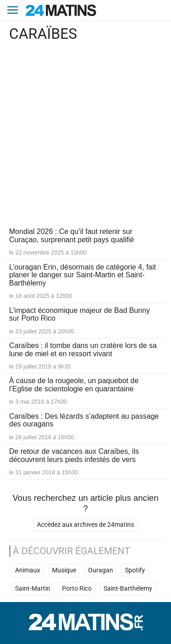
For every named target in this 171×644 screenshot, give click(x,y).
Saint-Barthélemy (128, 589)
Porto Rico (77, 589)
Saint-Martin (33, 589)
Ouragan (101, 570)
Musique (64, 570)
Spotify (135, 570)
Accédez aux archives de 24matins (85, 525)
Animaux (28, 570)
